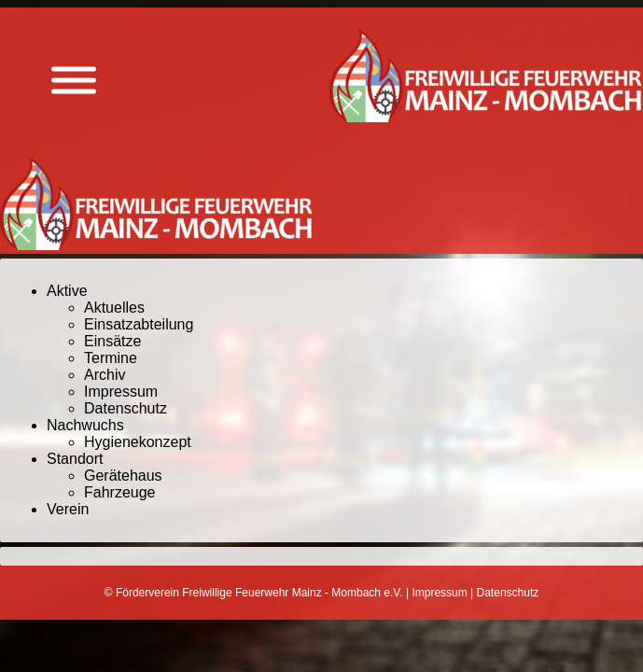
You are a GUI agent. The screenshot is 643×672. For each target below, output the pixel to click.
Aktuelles (114, 308)
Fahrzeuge (120, 492)
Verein (68, 509)
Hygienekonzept (138, 442)
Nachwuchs (85, 425)
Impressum (121, 392)
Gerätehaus (123, 476)
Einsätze (112, 341)
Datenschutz (126, 408)
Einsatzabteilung (139, 324)
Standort (75, 459)
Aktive (67, 291)
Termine (111, 358)
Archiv (105, 375)
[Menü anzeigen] (74, 81)
